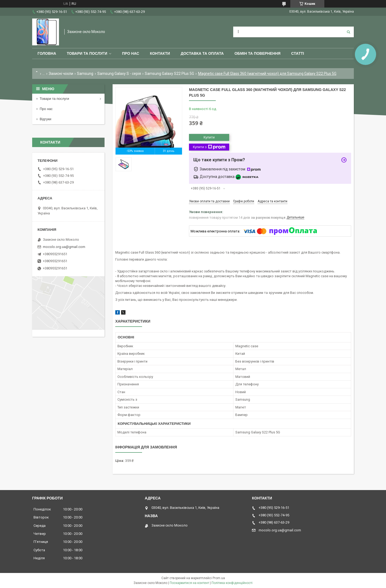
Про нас (131, 53)
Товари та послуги (87, 53)
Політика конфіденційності (232, 583)
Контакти (160, 53)
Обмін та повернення (258, 53)
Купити (209, 137)
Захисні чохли (61, 74)
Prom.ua (219, 578)
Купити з (209, 147)
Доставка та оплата (202, 53)
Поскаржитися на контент (189, 583)
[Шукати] (348, 32)
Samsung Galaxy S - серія (119, 74)
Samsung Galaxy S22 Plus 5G (169, 74)
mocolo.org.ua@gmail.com (64, 247)
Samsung (85, 74)
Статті (298, 53)
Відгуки (45, 119)
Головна (47, 53)
